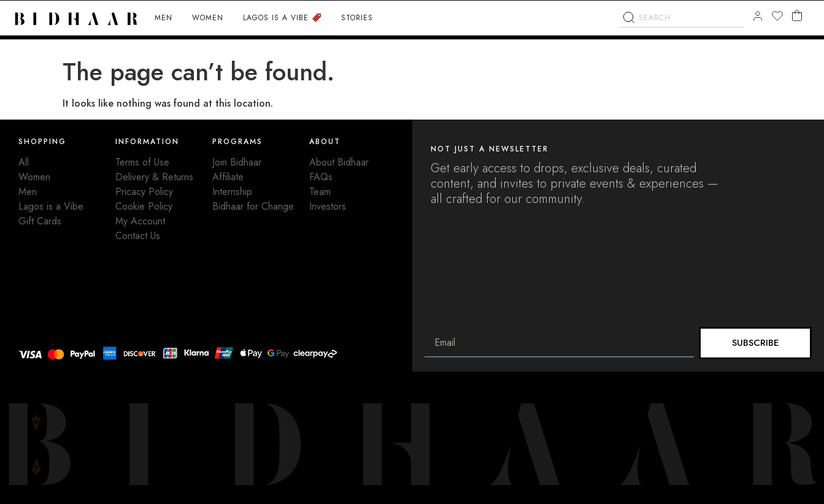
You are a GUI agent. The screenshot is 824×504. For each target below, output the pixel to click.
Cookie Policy (144, 206)
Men (28, 192)
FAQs (321, 177)
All (24, 162)
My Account (140, 221)
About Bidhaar (339, 162)
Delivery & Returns (154, 177)
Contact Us (138, 236)
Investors (328, 206)
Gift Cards (40, 221)
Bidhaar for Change (253, 206)
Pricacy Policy (144, 192)
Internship (232, 192)
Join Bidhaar (237, 162)
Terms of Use (142, 162)
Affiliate (228, 177)
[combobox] (682, 43)
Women (34, 177)
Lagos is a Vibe (51, 206)
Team (320, 192)
